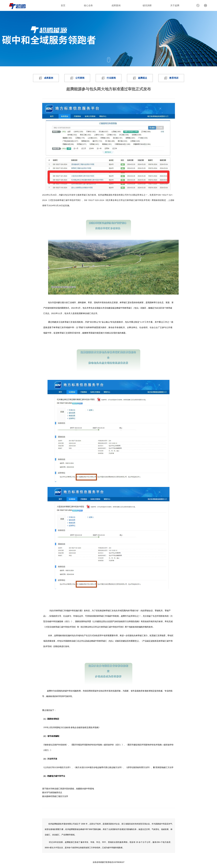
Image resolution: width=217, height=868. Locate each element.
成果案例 (116, 6)
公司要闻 (80, 78)
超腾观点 (143, 78)
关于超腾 (175, 6)
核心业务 (88, 6)
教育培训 (174, 78)
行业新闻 (111, 78)
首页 (63, 6)
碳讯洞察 (147, 6)
